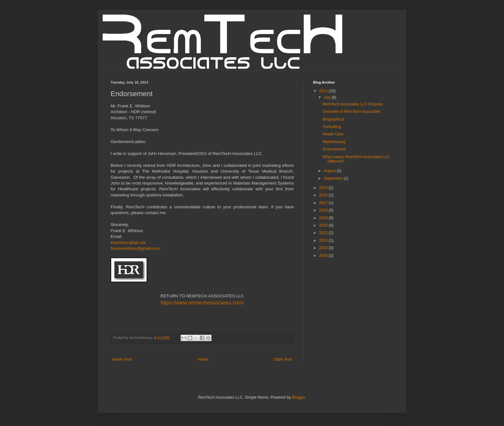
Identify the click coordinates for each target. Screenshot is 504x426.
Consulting (332, 127)
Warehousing (334, 142)
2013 (324, 91)
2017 (324, 203)
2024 (324, 248)
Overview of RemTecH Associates (352, 112)
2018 (324, 210)
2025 (324, 256)
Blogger (298, 397)
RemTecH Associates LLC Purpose (353, 104)
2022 (324, 233)
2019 (324, 218)
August (330, 171)
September (334, 178)
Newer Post (122, 359)
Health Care (333, 134)
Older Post (283, 359)
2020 (324, 225)
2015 (324, 195)
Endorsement (334, 149)
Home (203, 359)
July (328, 97)
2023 (324, 240)
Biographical (333, 119)
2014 (324, 188)
